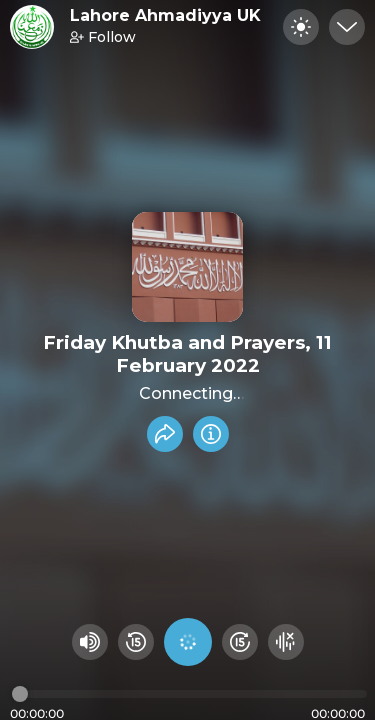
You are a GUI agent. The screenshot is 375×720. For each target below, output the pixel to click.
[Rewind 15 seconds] (136, 642)
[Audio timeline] (189, 694)
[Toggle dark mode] (301, 27)
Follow (103, 37)
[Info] (211, 434)
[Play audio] (188, 642)
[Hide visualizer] (286, 642)
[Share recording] (165, 434)
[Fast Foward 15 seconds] (240, 642)
